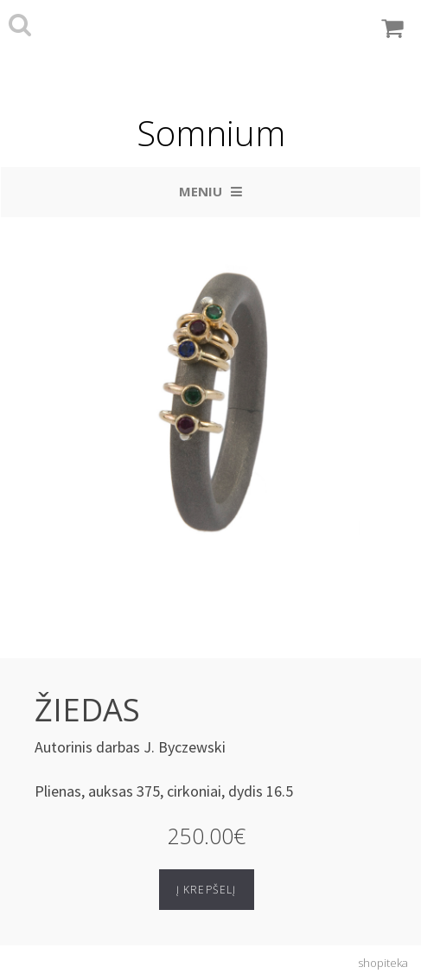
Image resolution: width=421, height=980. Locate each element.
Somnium (211, 133)
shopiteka (383, 963)
